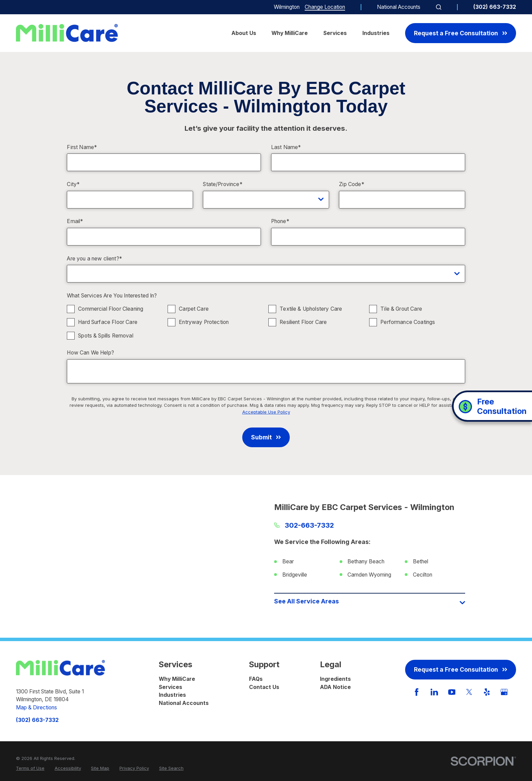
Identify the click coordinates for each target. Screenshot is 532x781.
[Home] (67, 33)
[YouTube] (452, 692)
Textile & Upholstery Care (311, 309)
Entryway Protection (204, 322)
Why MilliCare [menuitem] (290, 33)
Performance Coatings (408, 322)
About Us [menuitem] (244, 33)
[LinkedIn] (434, 692)
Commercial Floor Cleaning (111, 309)
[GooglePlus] (504, 692)
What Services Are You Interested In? (112, 296)
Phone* (280, 221)
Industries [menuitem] (376, 33)
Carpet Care (194, 309)
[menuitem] (30, 768)
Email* (75, 221)
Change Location (325, 7)
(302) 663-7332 (495, 7)
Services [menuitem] (335, 33)
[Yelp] (487, 692)
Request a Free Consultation (460, 33)
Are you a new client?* (94, 259)
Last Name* (286, 147)
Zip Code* (351, 184)
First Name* (82, 147)
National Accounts (399, 7)
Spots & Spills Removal (106, 335)
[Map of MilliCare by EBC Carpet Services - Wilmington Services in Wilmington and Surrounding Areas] (162, 556)
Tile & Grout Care (402, 309)
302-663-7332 (309, 525)
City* (73, 184)
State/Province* (223, 184)
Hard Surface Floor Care (108, 322)
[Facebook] (417, 692)
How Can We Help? (90, 353)
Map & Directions (36, 707)
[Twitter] (469, 692)
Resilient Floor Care (303, 322)
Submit (266, 437)
